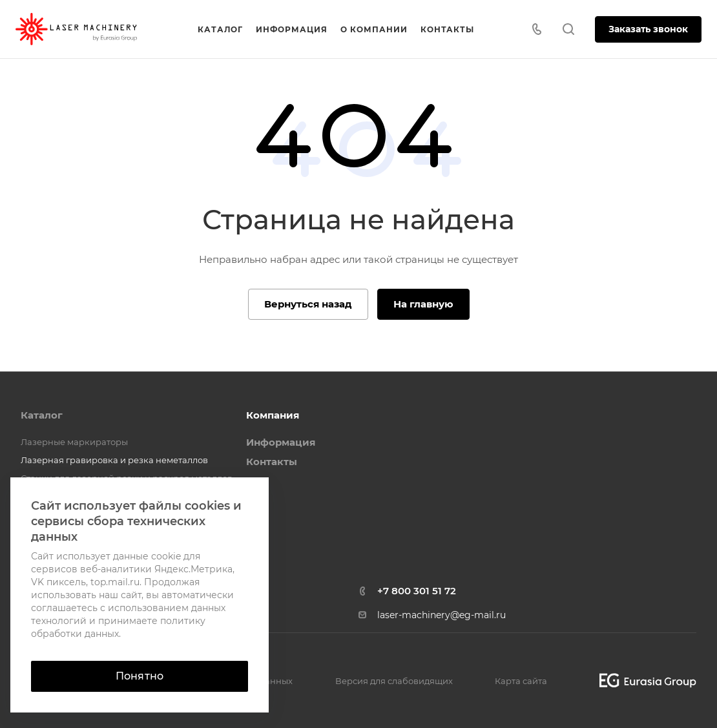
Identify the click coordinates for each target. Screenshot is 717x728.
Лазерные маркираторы (74, 442)
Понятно (140, 676)
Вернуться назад (308, 304)
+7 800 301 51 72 (417, 591)
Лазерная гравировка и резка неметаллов (114, 460)
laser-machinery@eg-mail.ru (442, 615)
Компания (273, 415)
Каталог (42, 415)
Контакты (272, 462)
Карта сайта (521, 681)
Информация (281, 442)
